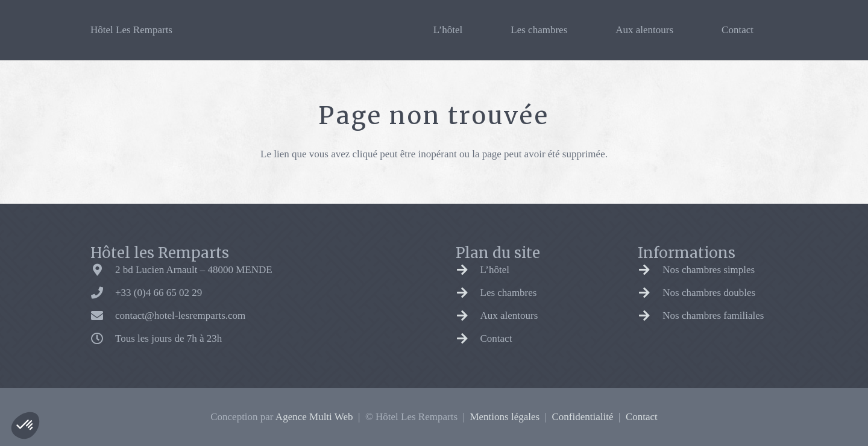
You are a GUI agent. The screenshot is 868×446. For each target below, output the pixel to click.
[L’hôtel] (468, 270)
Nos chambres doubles (709, 293)
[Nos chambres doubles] (650, 293)
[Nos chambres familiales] (650, 316)
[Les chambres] (468, 293)
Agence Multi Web (314, 417)
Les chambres (509, 293)
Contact (496, 338)
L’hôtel (495, 270)
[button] (25, 426)
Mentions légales (505, 417)
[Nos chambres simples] (650, 270)
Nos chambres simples (709, 270)
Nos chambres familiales (713, 316)
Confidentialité (583, 417)
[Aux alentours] (468, 316)
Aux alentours (509, 316)
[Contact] (468, 339)
